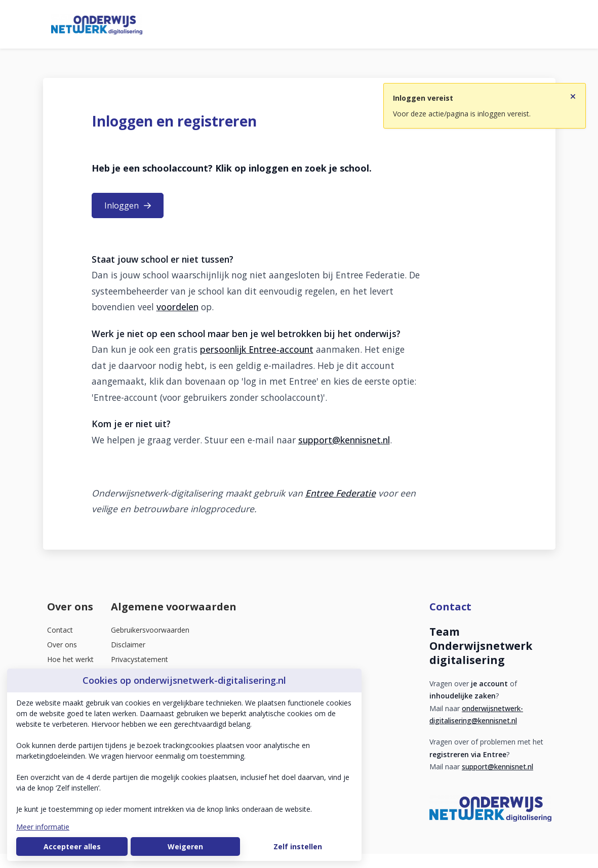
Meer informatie (43, 827)
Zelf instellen (298, 846)
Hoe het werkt (70, 659)
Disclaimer (128, 645)
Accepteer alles (72, 846)
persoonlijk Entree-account (257, 349)
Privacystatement (139, 659)
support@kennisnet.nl (344, 440)
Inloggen (128, 205)
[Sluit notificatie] (573, 95)
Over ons (62, 645)
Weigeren (185, 846)
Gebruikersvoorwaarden (150, 630)
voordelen (177, 307)
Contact (60, 630)
